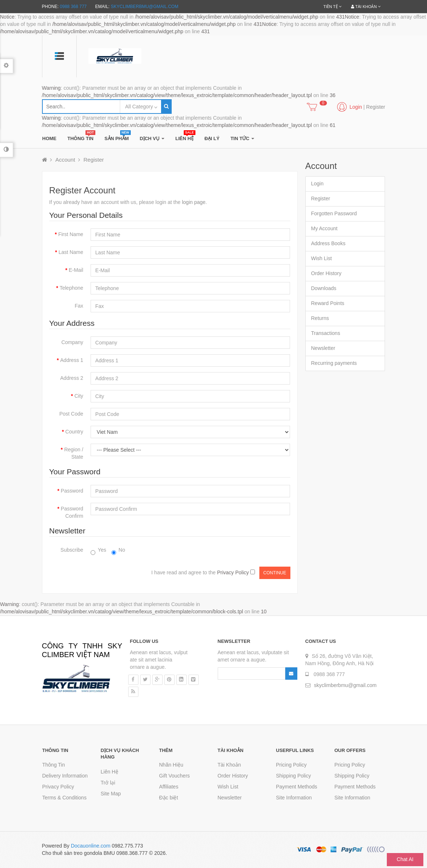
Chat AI (405, 859)
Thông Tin (54, 765)
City (79, 396)
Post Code (71, 414)
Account (65, 160)
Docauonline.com (91, 846)
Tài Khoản (229, 765)
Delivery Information (65, 776)
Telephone (71, 288)
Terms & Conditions (64, 798)
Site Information (294, 798)
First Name (70, 234)
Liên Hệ (110, 772)
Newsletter (323, 348)
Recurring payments (334, 363)
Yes (98, 550)
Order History (326, 273)
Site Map (111, 794)
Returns (320, 318)
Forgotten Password (334, 213)
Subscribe (72, 550)
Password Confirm (72, 512)
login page (194, 202)
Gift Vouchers (175, 776)
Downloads (324, 288)
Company (72, 342)
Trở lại (108, 783)
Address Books (328, 243)
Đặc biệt (169, 798)
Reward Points (328, 303)
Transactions (326, 333)
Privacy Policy (58, 787)
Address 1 (72, 360)
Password (72, 491)
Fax (79, 306)
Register (375, 107)
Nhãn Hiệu (171, 765)
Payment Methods (297, 787)
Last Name (71, 252)
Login (317, 184)
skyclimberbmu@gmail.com (144, 7)
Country (74, 432)
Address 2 (72, 378)
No (118, 550)
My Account (324, 228)
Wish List (322, 258)
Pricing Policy (291, 765)
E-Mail (76, 270)
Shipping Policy (294, 776)
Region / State (74, 453)
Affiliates (169, 787)
